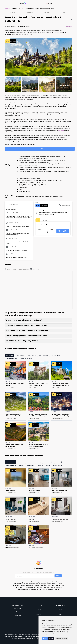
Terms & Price (30, 12)
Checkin (39, 229)
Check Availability (62, 231)
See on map (34, 269)
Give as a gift (65, 205)
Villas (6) (22, 466)
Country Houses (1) (60, 466)
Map (60, 610)
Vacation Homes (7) (11, 466)
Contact (39, 610)
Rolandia (69, 27)
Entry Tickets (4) (45, 355)
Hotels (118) (22, 462)
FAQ (64, 12)
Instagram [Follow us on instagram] (18, 612)
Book (40, 149)
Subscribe (58, 576)
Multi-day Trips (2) (57, 355)
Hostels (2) (41, 466)
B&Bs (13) (62, 462)
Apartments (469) (11, 462)
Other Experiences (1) (12, 359)
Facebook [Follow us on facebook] (18, 615)
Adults (52, 229)
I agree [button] (45, 639)
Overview (13, 12)
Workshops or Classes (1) (28, 359)
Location (47, 12)
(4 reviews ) (45, 220)
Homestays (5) (32, 466)
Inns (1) (50, 466)
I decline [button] (51, 639)
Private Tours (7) (21, 355)
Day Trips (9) (10, 355)
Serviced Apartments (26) (36, 462)
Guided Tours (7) (33, 355)
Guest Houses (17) (51, 462)
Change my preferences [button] (62, 639)
